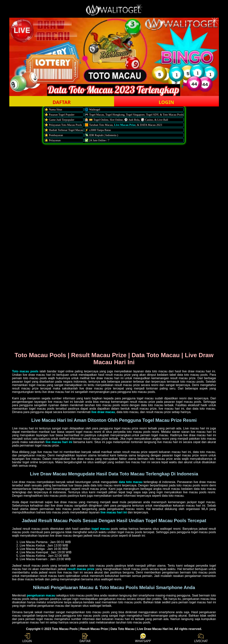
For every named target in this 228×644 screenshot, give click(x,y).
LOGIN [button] (166, 102)
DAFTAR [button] (62, 102)
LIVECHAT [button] (201, 638)
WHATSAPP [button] (143, 638)
